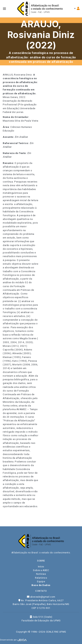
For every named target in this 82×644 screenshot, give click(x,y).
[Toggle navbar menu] (4, 9)
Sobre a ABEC (41, 570)
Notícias (41, 574)
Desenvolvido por (13, 640)
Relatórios (41, 578)
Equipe (41, 581)
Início (41, 566)
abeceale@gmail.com (41, 597)
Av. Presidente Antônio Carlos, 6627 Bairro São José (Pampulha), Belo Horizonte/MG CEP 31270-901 (41, 604)
